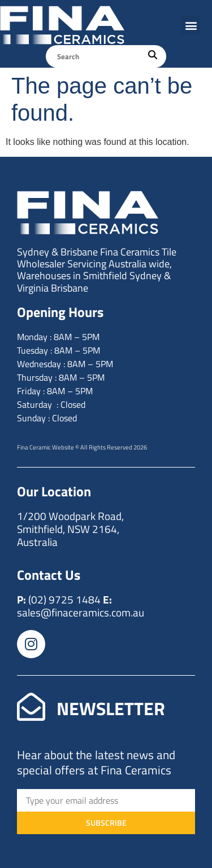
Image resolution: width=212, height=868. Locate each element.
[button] (191, 25)
